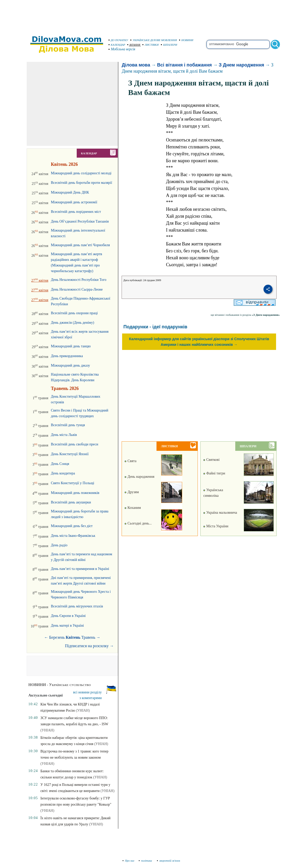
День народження (139, 477)
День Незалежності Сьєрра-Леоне (77, 289)
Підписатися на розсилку (89, 646)
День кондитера (63, 473)
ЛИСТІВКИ (151, 45)
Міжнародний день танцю (71, 346)
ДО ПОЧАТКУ (118, 40)
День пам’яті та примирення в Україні (80, 569)
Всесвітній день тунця (68, 425)
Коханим (133, 508)
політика (146, 861)
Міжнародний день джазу (70, 365)
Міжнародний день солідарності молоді (81, 173)
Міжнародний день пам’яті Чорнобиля (80, 245)
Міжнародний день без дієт (72, 526)
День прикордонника (67, 356)
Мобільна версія (122, 49)
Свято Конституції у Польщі (72, 483)
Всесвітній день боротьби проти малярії (81, 183)
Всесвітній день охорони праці (74, 313)
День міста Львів (64, 435)
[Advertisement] (152, 15)
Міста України (216, 526)
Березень (57, 637)
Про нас (129, 861)
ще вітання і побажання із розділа (245, 315)
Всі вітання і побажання (184, 65)
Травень (88, 637)
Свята (130, 461)
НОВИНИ (186, 40)
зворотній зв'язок (169, 861)
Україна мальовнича (220, 513)
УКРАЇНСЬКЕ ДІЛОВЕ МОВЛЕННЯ (154, 40)
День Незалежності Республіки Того (79, 280)
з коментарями (91, 698)
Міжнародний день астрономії (74, 202)
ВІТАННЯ (134, 45)
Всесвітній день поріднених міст (76, 212)
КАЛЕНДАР (117, 45)
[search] (238, 44)
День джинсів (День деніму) (72, 323)
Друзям (132, 492)
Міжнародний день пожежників (75, 493)
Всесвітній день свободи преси (75, 444)
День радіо (59, 545)
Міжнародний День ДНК (70, 192)
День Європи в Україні (68, 616)
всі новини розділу (87, 692)
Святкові (211, 460)
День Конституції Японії (70, 454)
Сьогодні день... (138, 523)
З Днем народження (242, 65)
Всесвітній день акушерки (71, 502)
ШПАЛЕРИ (169, 45)
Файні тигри (214, 473)
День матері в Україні (67, 626)
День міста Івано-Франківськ (73, 536)
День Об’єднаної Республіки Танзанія (80, 221)
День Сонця (60, 464)
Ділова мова (136, 65)
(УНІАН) (83, 710)
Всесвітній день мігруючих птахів (77, 606)
